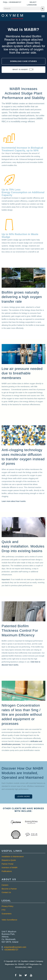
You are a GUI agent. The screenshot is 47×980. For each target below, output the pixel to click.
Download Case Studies (23, 61)
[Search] (43, 9)
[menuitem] (23, 916)
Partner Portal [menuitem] (7, 864)
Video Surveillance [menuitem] (9, 920)
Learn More (23, 796)
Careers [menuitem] (5, 885)
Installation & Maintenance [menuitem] (13, 856)
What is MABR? (23, 69)
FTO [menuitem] (4, 910)
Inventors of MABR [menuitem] (10, 867)
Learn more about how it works (14, 501)
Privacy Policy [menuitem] (7, 906)
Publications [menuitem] (7, 871)
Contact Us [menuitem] (6, 892)
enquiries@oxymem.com (15, 947)
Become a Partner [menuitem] (9, 889)
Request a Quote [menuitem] (9, 860)
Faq (5, 2)
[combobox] (22, 8)
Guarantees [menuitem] (7, 914)
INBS (30, 967)
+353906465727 (11, 950)
